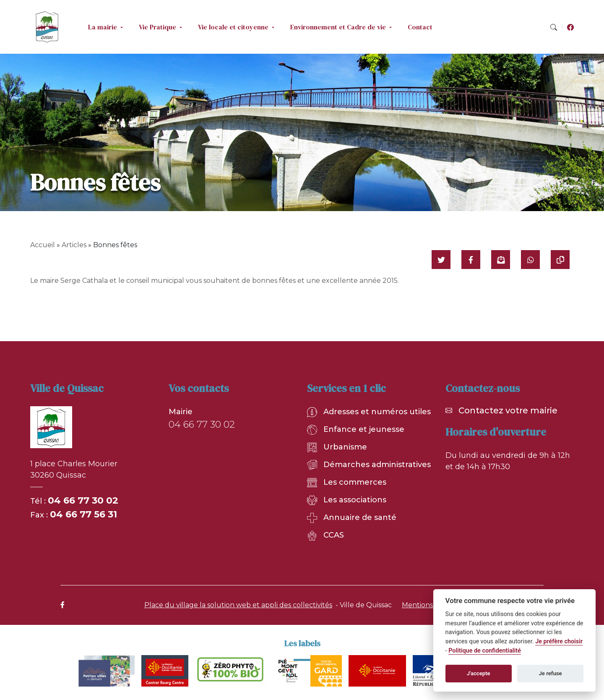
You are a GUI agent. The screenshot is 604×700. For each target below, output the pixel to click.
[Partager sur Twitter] (441, 260)
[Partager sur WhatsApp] (530, 260)
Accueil (43, 245)
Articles (74, 245)
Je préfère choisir (559, 641)
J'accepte (479, 673)
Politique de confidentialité (485, 651)
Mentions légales (430, 605)
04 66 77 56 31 (83, 514)
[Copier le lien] (560, 260)
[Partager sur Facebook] (471, 260)
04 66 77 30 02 (83, 500)
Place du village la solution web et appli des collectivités (238, 605)
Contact (420, 27)
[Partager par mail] (501, 260)
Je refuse (551, 673)
